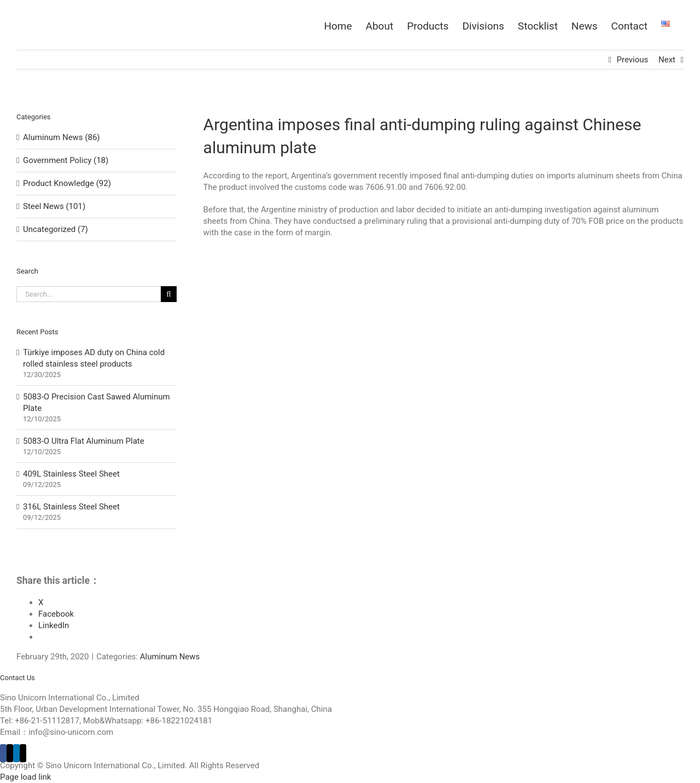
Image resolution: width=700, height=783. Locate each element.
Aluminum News (170, 657)
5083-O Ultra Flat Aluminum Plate (84, 441)
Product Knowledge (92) (67, 183)
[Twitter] (10, 753)
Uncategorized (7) (56, 229)
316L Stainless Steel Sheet (71, 507)
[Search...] (89, 294)
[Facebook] (3, 753)
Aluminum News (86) (62, 137)
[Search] (169, 294)
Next (667, 60)
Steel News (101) (54, 206)
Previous (633, 60)
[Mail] (23, 753)
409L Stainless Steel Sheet (71, 474)
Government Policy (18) (66, 160)
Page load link (25, 777)
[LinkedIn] (16, 753)
